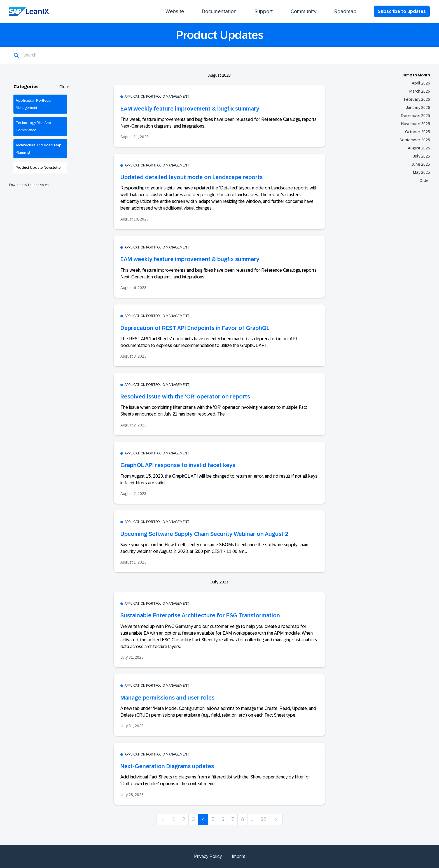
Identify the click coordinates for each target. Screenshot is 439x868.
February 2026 (417, 99)
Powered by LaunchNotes (29, 185)
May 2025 (422, 172)
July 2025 (422, 156)
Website (175, 11)
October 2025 (418, 132)
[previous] (163, 819)
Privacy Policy (208, 856)
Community (303, 11)
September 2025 (415, 140)
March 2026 (420, 91)
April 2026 (421, 83)
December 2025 (415, 116)
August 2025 (419, 148)
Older (425, 180)
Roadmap (345, 11)
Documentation (219, 11)
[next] (276, 819)
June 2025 (421, 164)
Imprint (239, 856)
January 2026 (418, 107)
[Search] (51, 55)
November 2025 (416, 124)
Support (264, 11)
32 (263, 819)
